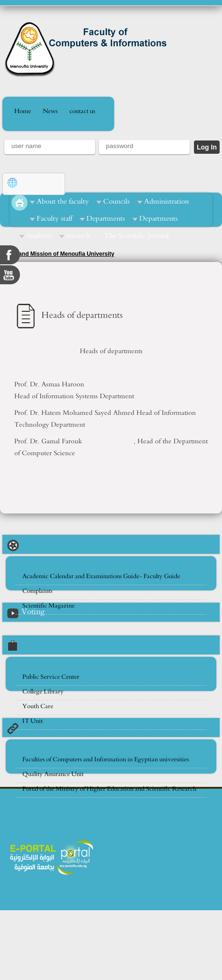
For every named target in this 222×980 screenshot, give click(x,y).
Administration (166, 201)
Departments (106, 219)
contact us (82, 111)
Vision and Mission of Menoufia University (57, 254)
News (50, 111)
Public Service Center (51, 677)
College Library (43, 692)
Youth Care (38, 706)
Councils (116, 201)
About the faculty (63, 201)
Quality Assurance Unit (53, 774)
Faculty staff (54, 219)
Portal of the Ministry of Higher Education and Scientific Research (109, 789)
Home (23, 111)
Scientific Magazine (48, 606)
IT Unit (33, 721)
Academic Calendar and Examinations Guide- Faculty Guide (101, 576)
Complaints (37, 591)
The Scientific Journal (136, 236)
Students (39, 236)
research (78, 236)
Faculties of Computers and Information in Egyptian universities (106, 760)
